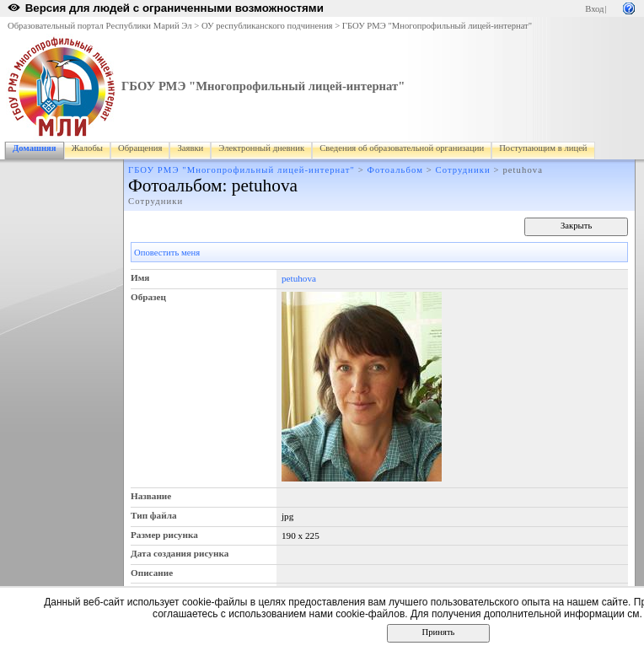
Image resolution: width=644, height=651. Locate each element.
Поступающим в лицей (543, 148)
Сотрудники (463, 170)
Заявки (190, 148)
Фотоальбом (395, 170)
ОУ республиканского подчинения (267, 26)
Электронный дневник (261, 148)
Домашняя (35, 148)
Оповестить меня (167, 253)
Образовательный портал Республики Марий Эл (100, 26)
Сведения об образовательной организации (402, 148)
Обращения (140, 148)
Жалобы (87, 148)
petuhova (299, 278)
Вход (594, 9)
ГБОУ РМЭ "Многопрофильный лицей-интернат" (437, 26)
